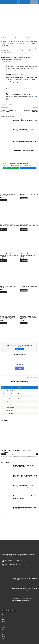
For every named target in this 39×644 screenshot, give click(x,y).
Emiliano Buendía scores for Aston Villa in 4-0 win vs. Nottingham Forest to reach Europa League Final (25, 497)
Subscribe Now (19, 349)
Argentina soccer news (7, 59)
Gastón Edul (18, 43)
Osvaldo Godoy (10, 454)
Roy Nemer (9, 33)
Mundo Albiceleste (18, 59)
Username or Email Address (19, 355)
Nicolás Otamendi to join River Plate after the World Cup (24, 466)
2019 (3, 630)
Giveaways (4, 454)
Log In (28, 168)
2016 (3, 636)
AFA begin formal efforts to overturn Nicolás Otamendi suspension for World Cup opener (25, 141)
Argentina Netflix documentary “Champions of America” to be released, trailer (9, 110)
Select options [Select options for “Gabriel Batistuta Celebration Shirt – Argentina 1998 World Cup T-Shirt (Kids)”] (4, 229)
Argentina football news (12, 57)
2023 (3, 621)
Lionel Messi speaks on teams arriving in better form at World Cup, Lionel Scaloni (25, 120)
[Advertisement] (19, 19)
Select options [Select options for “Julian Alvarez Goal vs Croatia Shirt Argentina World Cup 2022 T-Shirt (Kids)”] (24, 229)
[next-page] (5, 515)
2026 (3, 615)
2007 (3, 638)
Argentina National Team (24, 57)
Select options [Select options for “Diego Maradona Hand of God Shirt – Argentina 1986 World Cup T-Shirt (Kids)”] (24, 198)
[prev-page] (2, 515)
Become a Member (11, 168)
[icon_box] (12, 565)
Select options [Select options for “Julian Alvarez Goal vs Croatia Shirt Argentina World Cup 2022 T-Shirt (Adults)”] (24, 261)
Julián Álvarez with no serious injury (24, 150)
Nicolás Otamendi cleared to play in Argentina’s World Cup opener (24, 130)
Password (20, 359)
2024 (3, 619)
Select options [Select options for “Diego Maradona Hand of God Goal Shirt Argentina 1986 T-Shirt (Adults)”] (24, 290)
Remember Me (20, 364)
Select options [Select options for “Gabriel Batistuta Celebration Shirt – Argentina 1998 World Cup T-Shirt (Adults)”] (4, 292)
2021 (3, 626)
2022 (3, 623)
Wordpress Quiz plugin (32, 378)
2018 (3, 632)
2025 (3, 617)
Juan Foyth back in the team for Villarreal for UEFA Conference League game (30, 110)
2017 (3, 634)
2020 (3, 628)
